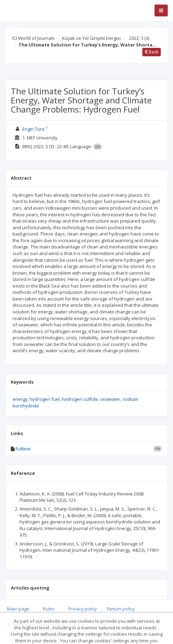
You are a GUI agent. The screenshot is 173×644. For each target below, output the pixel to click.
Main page (18, 609)
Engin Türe (33, 129)
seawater (110, 399)
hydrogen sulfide (80, 399)
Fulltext (23, 449)
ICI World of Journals (33, 38)
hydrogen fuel (45, 399)
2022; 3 (139, 38)
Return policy (121, 609)
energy (20, 399)
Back (152, 52)
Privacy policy (83, 609)
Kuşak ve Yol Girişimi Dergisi (91, 38)
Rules (49, 609)
